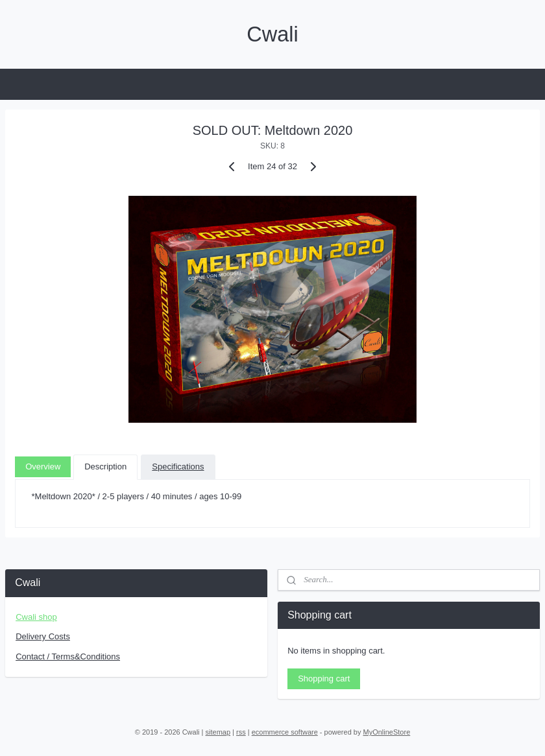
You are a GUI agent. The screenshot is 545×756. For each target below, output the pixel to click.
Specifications (178, 466)
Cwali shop (36, 617)
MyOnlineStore (387, 732)
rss (241, 732)
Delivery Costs (43, 636)
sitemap (218, 732)
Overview (43, 466)
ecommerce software (285, 732)
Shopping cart (324, 679)
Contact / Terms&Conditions (68, 656)
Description (105, 466)
